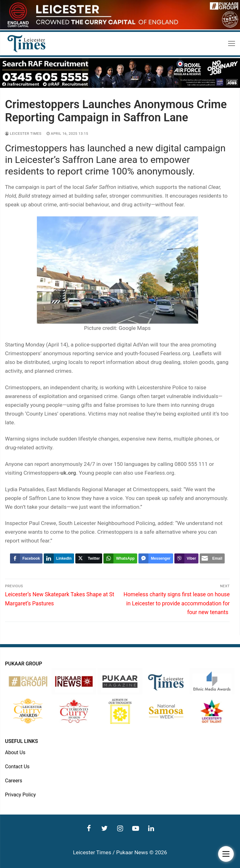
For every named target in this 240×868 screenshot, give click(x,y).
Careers (14, 781)
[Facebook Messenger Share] (156, 558)
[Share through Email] (212, 558)
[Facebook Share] (26, 558)
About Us (15, 752)
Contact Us (17, 767)
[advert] (120, 28)
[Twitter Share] (89, 558)
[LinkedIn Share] (59, 558)
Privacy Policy (20, 795)
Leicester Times (23, 134)
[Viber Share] (187, 558)
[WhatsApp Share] (120, 558)
